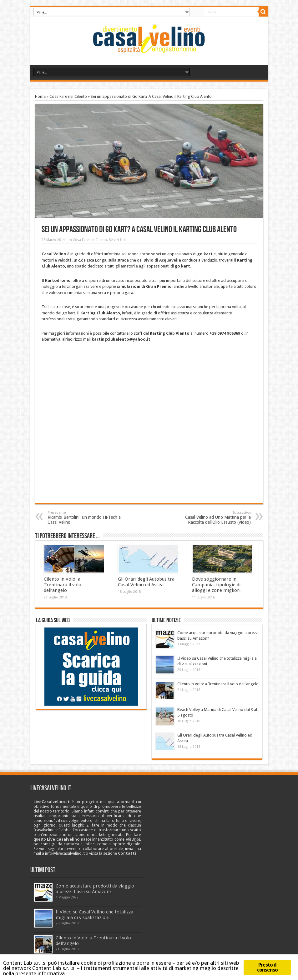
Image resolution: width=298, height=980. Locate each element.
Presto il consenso (268, 967)
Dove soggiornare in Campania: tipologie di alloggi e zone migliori (216, 585)
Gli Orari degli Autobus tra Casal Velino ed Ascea (146, 582)
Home (40, 96)
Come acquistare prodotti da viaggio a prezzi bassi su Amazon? (95, 889)
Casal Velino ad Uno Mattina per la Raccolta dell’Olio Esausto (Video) (212, 518)
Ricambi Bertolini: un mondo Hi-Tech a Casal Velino (86, 518)
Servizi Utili (118, 240)
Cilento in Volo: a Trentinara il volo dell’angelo (63, 585)
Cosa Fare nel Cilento (68, 96)
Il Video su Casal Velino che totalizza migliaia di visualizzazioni (94, 915)
